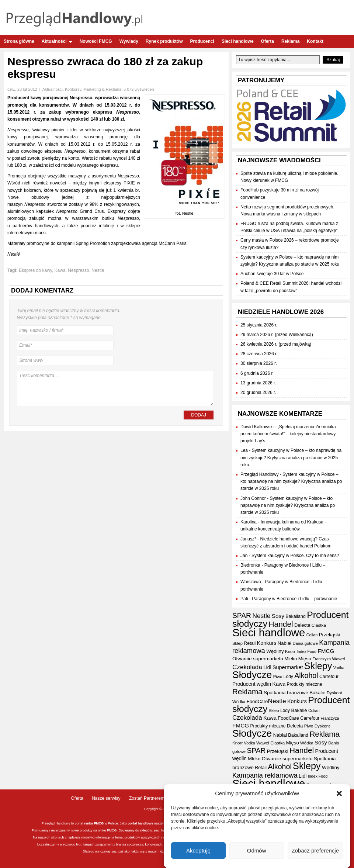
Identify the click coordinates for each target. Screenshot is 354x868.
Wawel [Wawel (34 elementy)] (339, 659)
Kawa (60, 270)
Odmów (257, 850)
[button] (339, 793)
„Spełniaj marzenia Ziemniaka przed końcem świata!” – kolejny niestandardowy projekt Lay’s (288, 434)
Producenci (202, 41)
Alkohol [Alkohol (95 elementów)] (306, 675)
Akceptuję (198, 850)
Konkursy (73, 89)
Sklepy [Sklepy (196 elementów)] (318, 666)
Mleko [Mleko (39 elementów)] (291, 659)
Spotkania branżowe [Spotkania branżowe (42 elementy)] (286, 693)
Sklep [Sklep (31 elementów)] (237, 643)
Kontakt (315, 41)
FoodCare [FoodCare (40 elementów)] (257, 701)
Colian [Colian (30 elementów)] (312, 635)
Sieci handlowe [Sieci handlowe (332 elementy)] (269, 632)
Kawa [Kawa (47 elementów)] (279, 684)
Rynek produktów (164, 41)
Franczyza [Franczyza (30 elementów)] (322, 659)
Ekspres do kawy (35, 270)
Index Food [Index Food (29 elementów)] (307, 651)
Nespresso (78, 270)
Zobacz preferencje (315, 850)
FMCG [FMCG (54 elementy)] (326, 651)
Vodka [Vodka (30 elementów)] (339, 668)
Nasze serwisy (106, 798)
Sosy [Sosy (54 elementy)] (278, 616)
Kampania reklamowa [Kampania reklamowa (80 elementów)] (265, 775)
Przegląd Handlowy (259, 474)
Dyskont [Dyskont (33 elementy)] (334, 693)
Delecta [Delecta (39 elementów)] (302, 625)
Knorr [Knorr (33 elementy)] (290, 651)
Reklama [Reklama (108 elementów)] (247, 691)
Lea (244, 450)
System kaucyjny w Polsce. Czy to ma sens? (295, 556)
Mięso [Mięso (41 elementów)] (305, 659)
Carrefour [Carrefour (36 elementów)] (329, 677)
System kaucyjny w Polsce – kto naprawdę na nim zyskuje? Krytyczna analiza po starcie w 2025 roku (291, 457)
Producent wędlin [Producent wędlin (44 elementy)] (252, 684)
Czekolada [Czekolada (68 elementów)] (247, 667)
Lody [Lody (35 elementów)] (288, 677)
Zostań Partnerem (147, 798)
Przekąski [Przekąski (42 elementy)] (330, 635)
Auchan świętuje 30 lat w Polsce (272, 274)
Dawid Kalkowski (257, 427)
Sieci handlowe (238, 41)
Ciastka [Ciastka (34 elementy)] (319, 625)
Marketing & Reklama (102, 89)
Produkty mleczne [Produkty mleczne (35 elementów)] (304, 684)
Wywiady (129, 41)
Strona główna (19, 41)
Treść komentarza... (115, 388)
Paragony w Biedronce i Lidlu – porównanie (294, 599)
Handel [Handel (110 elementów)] (281, 624)
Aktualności (57, 41)
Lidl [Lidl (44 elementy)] (267, 668)
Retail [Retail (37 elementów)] (250, 643)
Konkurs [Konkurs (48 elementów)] (267, 643)
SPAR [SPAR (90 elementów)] (242, 615)
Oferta (268, 41)
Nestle (98, 270)
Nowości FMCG (96, 41)
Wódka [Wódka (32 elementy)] (239, 702)
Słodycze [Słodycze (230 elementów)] (252, 675)
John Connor (253, 498)
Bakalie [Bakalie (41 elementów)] (317, 693)
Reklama (290, 41)
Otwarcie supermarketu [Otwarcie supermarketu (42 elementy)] (258, 659)
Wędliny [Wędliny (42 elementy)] (275, 651)
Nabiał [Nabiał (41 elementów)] (284, 643)
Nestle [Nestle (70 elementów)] (261, 616)
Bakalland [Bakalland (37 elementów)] (296, 616)
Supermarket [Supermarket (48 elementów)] (288, 667)
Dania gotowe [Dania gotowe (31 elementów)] (305, 643)
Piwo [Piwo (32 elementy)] (278, 677)
